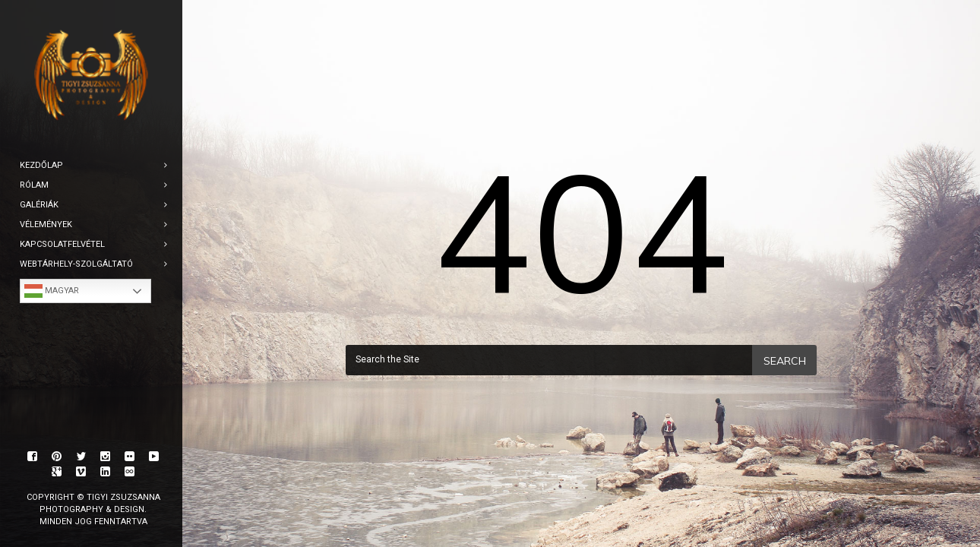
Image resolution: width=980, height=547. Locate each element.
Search (785, 361)
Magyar (52, 291)
